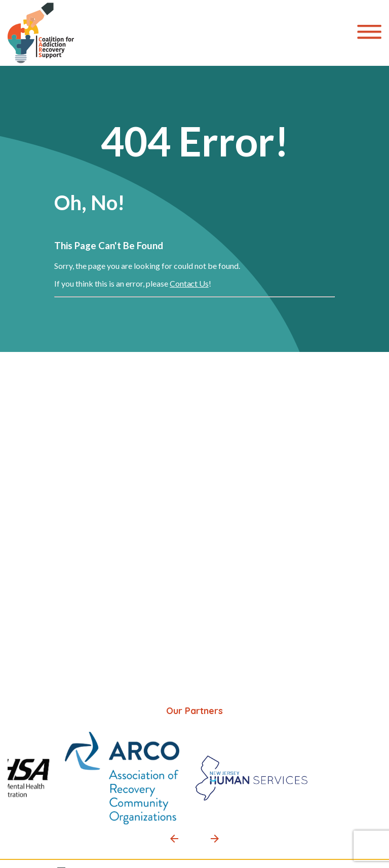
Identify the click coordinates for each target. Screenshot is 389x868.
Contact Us (189, 283)
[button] (174, 839)
